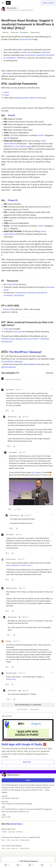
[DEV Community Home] (8, 3)
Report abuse (35, 709)
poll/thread (45, 52)
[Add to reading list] (31, 865)
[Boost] (42, 865)
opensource (35, 32)
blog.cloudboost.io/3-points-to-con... (19, 565)
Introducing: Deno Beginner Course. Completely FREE (28, 839)
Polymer (32, 98)
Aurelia (39, 98)
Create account (48, 3)
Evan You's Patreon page (21, 146)
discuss (5, 32)
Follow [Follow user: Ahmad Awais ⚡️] (28, 780)
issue (8, 73)
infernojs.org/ (11, 679)
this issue (18, 332)
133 (12, 135)
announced (25, 39)
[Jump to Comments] (19, 865)
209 (9, 138)
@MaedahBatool (30, 364)
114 (9, 229)
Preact (6, 95)
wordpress (24, 32)
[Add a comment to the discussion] (30, 381)
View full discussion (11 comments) (28, 705)
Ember (25, 98)
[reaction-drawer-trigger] (7, 865)
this (46, 58)
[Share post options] (51, 865)
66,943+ (41, 135)
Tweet (6, 329)
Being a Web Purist (28, 831)
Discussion (50, 287)
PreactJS (13, 200)
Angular (19, 98)
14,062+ (41, 226)
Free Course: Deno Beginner (28, 847)
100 (12, 226)
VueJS (6, 92)
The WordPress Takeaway (25, 352)
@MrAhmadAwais (9, 367)
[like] (7, 411)
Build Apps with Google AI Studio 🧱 (24, 744)
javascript (14, 32)
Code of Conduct (22, 709)
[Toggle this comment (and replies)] (3, 393)
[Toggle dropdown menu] (53, 389)
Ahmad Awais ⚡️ (13, 8)
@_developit (36, 472)
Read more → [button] (28, 762)
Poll (7, 290)
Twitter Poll (25, 52)
